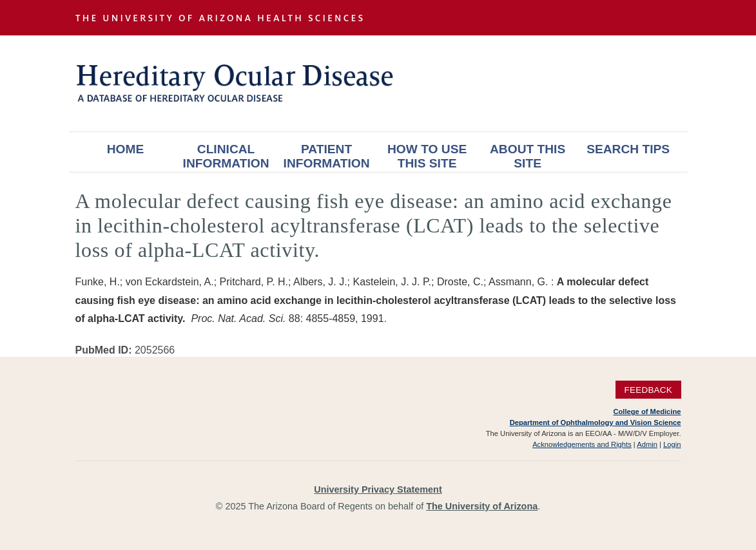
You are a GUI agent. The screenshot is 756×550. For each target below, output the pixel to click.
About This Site (528, 156)
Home (126, 149)
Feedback (648, 390)
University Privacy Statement (378, 489)
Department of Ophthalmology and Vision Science (596, 422)
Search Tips (628, 149)
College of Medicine (647, 412)
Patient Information (327, 156)
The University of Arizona (482, 506)
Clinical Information (226, 156)
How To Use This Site (427, 156)
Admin (647, 444)
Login (672, 444)
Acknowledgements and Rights (582, 444)
